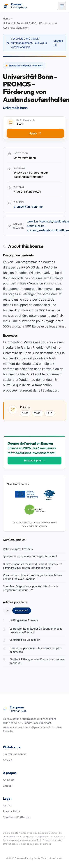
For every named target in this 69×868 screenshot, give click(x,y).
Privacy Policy (11, 811)
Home (6, 18)
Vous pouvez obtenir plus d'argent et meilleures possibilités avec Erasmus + (32, 577)
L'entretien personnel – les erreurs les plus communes (36, 650)
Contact (8, 786)
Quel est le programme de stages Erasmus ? (30, 556)
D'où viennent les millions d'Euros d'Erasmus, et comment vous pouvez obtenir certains (32, 566)
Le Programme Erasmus (24, 620)
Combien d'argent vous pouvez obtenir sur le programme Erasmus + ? (31, 588)
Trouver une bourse (15, 754)
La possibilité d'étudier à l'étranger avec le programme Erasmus (36, 630)
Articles (7, 760)
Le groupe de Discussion (25, 640)
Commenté (23, 610)
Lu (7, 610)
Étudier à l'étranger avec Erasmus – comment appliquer (37, 661)
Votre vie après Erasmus (18, 549)
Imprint (7, 805)
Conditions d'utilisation (16, 817)
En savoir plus (35, 460)
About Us (9, 780)
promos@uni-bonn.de (28, 207)
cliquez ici (58, 43)
